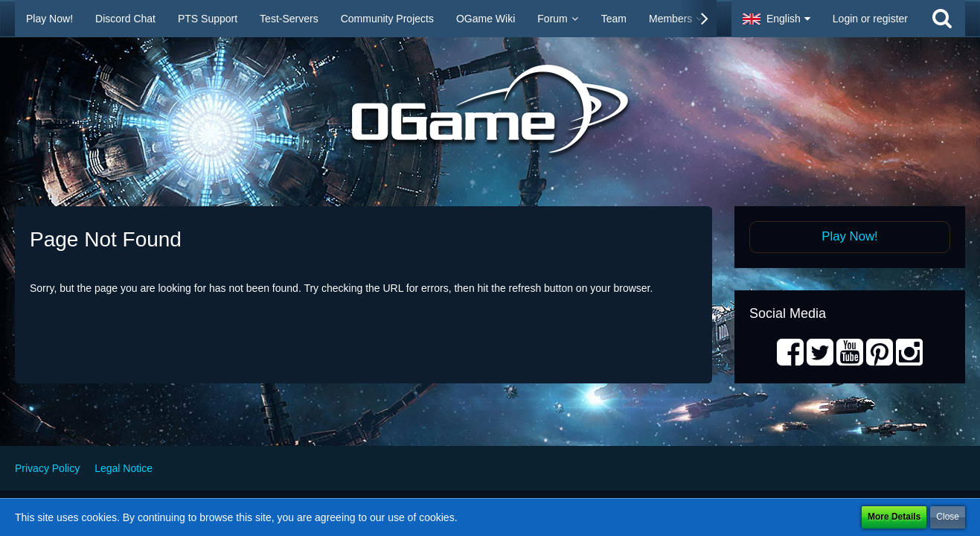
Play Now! (850, 236)
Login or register (870, 19)
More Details (894, 517)
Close (948, 517)
